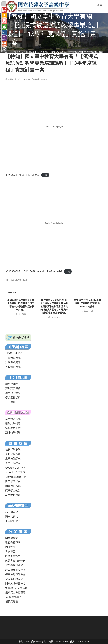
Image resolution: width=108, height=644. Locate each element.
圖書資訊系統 (13, 486)
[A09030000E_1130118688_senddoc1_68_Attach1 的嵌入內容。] (54, 223)
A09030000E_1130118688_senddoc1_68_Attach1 (34, 271)
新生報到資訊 (13, 419)
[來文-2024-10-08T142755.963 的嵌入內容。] (54, 127)
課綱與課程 (12, 384)
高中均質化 (12, 516)
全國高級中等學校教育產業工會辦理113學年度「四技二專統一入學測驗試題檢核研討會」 (21, 305)
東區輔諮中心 (13, 521)
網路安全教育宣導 (15, 592)
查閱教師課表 (13, 458)
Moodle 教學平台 (15, 472)
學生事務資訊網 (14, 565)
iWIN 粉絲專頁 (13, 597)
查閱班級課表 (13, 463)
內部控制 (10, 547)
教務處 (37, 79)
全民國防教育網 (14, 579)
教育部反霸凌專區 (15, 570)
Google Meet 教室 (16, 468)
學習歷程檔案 (13, 397)
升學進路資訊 (13, 362)
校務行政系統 (13, 449)
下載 (45, 175)
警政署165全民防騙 (16, 588)
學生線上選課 (13, 393)
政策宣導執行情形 (15, 561)
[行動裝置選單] (98, 5)
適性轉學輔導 (13, 432)
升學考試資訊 (13, 358)
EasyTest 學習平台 (16, 477)
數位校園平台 (13, 481)
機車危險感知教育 (15, 574)
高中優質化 (12, 512)
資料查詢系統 (13, 454)
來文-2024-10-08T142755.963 (22, 175)
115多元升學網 (14, 353)
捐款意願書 (12, 601)
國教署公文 (12, 538)
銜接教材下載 (13, 428)
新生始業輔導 (13, 423)
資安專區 (10, 551)
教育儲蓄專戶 (13, 542)
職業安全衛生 (13, 556)
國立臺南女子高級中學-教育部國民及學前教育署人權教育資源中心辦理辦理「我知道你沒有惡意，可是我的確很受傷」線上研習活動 (54, 306)
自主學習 (10, 402)
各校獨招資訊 (13, 367)
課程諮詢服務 (13, 388)
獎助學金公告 (13, 490)
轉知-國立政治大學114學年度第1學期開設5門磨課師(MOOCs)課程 (87, 303)
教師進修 (44, 79)
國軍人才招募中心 (15, 583)
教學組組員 (12, 79)
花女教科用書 (13, 495)
